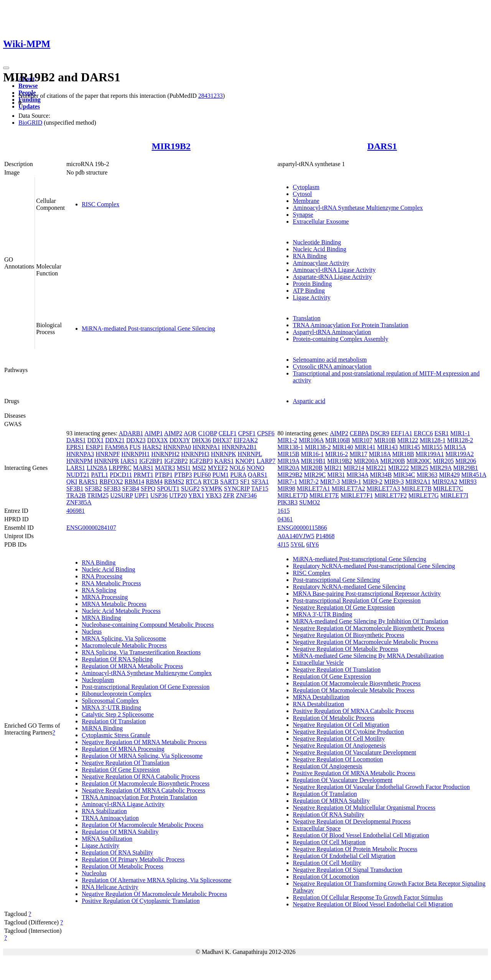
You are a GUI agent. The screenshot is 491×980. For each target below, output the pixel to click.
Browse (28, 86)
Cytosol (302, 194)
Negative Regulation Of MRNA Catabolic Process (143, 790)
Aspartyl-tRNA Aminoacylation (332, 332)
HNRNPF (108, 454)
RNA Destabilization (318, 704)
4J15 (283, 544)
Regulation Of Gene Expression (121, 770)
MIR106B (338, 440)
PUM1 (221, 475)
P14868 (325, 536)
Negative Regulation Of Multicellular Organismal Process (364, 808)
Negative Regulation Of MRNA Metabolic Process (144, 742)
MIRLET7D (292, 495)
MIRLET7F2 (390, 495)
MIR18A (380, 454)
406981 (76, 511)
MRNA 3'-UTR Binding (111, 707)
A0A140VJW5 (296, 536)
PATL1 (100, 475)
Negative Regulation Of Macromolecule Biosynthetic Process (368, 628)
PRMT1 (143, 475)
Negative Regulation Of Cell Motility (339, 739)
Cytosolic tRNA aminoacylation (332, 366)
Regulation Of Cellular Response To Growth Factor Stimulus (368, 897)
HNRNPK (224, 454)
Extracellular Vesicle (318, 663)
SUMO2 (310, 502)
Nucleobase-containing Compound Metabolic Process (148, 625)
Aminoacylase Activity (321, 263)
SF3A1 (260, 482)
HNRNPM (79, 461)
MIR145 (410, 447)
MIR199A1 (430, 454)
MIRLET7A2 (348, 488)
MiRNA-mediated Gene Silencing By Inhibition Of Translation (370, 621)
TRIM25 (98, 495)
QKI (72, 482)
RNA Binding (310, 256)
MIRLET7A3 (383, 488)
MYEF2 (217, 468)
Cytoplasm (306, 187)
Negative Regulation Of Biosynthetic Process (348, 635)
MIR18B (403, 454)
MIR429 (449, 475)
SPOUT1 (168, 488)
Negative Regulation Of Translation (126, 763)
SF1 (245, 482)
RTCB (211, 482)
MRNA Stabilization (107, 839)
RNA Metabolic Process (111, 583)
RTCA (194, 482)
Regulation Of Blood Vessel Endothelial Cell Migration (361, 835)
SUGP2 (190, 488)
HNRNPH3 (195, 454)
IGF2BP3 (201, 461)
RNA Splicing (99, 590)
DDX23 (136, 440)
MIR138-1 (290, 447)
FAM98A (116, 447)
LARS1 (76, 468)
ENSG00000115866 (302, 528)
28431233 (211, 96)
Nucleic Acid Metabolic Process (121, 611)
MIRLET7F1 (357, 495)
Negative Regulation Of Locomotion (338, 759)
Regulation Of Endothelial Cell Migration (344, 856)
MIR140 (343, 447)
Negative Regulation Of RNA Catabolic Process (141, 777)
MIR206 (466, 461)
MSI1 (184, 468)
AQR (190, 433)
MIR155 (432, 447)
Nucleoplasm (98, 680)
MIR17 (358, 454)
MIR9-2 (373, 482)
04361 (285, 519)
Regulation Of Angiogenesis (327, 766)
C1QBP (208, 433)
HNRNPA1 (206, 447)
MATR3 (165, 468)
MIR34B (381, 475)
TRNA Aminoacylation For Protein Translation (350, 325)
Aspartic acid (309, 401)
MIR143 (387, 447)
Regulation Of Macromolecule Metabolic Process (143, 825)
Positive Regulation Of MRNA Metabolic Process (354, 773)
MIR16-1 (312, 454)
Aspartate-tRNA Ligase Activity (332, 277)
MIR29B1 (465, 468)
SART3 (229, 482)
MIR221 (376, 468)
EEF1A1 (402, 433)
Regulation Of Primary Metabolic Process (133, 859)
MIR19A (288, 461)
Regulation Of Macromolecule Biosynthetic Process (146, 783)
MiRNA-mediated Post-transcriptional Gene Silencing (148, 329)
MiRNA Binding (102, 728)
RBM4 (154, 482)
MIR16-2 (337, 454)
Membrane (306, 201)
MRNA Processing (105, 597)
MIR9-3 (394, 482)
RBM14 (134, 482)
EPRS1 (75, 447)
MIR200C (419, 461)
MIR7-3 (330, 482)
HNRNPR (106, 461)
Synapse (303, 215)
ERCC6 (423, 433)
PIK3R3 (287, 502)
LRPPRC (120, 468)
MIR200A (366, 461)
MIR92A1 (418, 482)
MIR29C (315, 475)
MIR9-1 (351, 482)
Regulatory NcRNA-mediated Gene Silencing (349, 587)
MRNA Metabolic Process (114, 604)
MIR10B (385, 440)
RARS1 (88, 482)
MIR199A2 (460, 454)
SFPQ (148, 488)
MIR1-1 (460, 433)
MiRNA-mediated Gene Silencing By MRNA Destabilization (368, 656)
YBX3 (214, 495)
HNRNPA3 (80, 454)
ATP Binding (309, 291)
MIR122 (408, 440)
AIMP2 (173, 433)
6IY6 (312, 544)
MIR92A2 (445, 482)
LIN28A (97, 468)
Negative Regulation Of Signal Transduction (347, 870)
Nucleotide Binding (317, 242)
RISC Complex (101, 204)
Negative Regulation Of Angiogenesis (339, 745)
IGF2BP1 (151, 461)
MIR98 (286, 488)
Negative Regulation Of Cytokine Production (348, 732)
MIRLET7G (424, 495)
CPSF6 (266, 433)
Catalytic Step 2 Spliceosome (118, 714)
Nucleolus (94, 873)
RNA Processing (102, 576)
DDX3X (158, 440)
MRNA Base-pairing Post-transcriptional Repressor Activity (367, 594)
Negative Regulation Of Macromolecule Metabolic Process (154, 894)
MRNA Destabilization (321, 697)
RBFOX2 (111, 482)
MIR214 (354, 468)
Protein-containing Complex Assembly (340, 339)
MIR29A (441, 468)
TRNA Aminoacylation (110, 818)
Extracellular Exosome (321, 222)
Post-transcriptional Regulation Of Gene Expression (146, 687)
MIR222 (399, 468)
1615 (283, 511)
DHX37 (222, 440)
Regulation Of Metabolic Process (123, 866)
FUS (135, 447)
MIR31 (336, 475)
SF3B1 (75, 488)
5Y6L (298, 544)
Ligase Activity (311, 297)
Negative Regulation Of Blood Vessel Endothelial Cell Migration (373, 904)
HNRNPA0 (177, 447)
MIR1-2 (287, 440)
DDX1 (96, 440)
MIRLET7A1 (314, 488)
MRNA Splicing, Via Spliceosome (124, 638)
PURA (238, 475)
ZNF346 (246, 495)
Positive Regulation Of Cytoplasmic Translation (141, 901)
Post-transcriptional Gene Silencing (336, 580)
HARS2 (152, 447)
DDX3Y (180, 440)
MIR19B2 (171, 146)
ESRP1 (94, 447)
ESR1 (442, 433)
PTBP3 (183, 475)
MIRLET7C (448, 488)
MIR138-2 (318, 447)
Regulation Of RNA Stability (117, 852)
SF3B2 (93, 488)
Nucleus (92, 632)
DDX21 (115, 440)
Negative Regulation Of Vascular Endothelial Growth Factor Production (381, 787)
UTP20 (178, 495)
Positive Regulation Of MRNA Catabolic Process (353, 711)
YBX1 (196, 495)
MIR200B (393, 461)
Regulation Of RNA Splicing (117, 659)
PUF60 (202, 475)
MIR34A (357, 475)
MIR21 (333, 468)
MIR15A (455, 447)
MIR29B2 (290, 475)
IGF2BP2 (176, 461)
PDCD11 (121, 475)
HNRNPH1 (135, 454)
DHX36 (201, 440)
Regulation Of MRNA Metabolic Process (132, 666)
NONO (255, 468)
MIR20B (312, 468)
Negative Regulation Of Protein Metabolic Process (355, 849)
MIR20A (288, 468)
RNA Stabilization (104, 811)
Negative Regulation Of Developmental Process (352, 821)
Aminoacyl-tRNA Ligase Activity (334, 270)
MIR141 (365, 447)
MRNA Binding (101, 618)
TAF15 (260, 488)
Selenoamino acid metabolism (330, 360)
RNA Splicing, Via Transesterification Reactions (141, 652)
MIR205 (443, 461)
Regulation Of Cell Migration (329, 842)
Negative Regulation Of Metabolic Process (345, 649)
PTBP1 (164, 475)
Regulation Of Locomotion (326, 877)
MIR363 (427, 475)
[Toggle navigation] (6, 68)
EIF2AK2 (246, 440)
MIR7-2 (309, 482)
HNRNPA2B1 (239, 447)
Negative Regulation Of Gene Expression (344, 607)
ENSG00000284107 (91, 528)
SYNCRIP (237, 488)
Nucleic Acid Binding (320, 249)
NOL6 (237, 468)
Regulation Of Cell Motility (327, 863)
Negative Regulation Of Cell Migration (341, 725)
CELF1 (228, 433)
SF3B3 (112, 488)
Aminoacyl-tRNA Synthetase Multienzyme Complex (358, 208)
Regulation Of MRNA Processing (123, 749)
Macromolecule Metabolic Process (124, 645)
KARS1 (224, 461)
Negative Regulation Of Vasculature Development (354, 752)
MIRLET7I (454, 495)
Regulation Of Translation (114, 721)
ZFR (229, 495)
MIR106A (311, 440)
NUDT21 (78, 475)
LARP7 (266, 461)
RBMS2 (174, 482)
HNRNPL (250, 454)
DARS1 (382, 146)
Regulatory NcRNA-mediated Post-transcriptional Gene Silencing (374, 566)
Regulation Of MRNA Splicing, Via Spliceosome (142, 756)
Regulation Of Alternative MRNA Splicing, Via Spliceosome (157, 880)
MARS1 (143, 468)
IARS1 (129, 461)
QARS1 (258, 475)
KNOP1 (245, 461)
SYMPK (212, 488)
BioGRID (30, 123)
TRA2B (76, 495)
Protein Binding (312, 284)
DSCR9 (380, 433)
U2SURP (121, 495)
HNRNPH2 (165, 454)
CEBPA (359, 433)
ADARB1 (131, 433)
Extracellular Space (317, 828)
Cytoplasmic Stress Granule (116, 735)
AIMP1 (153, 433)
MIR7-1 (287, 482)
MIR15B (288, 454)
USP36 (159, 495)
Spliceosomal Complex (110, 701)
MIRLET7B (417, 488)
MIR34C (404, 475)
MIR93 (468, 482)
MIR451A (474, 475)
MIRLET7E (324, 495)
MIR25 (419, 468)
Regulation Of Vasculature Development (343, 780)
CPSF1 (247, 433)
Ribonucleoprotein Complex (117, 694)
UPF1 (141, 495)
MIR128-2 (460, 440)
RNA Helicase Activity (110, 887)
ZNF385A (79, 502)
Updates (29, 106)
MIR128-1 (433, 440)
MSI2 (199, 468)
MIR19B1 (313, 461)
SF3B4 (130, 488)
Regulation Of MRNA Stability (120, 832)
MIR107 (362, 440)
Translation (306, 318)
